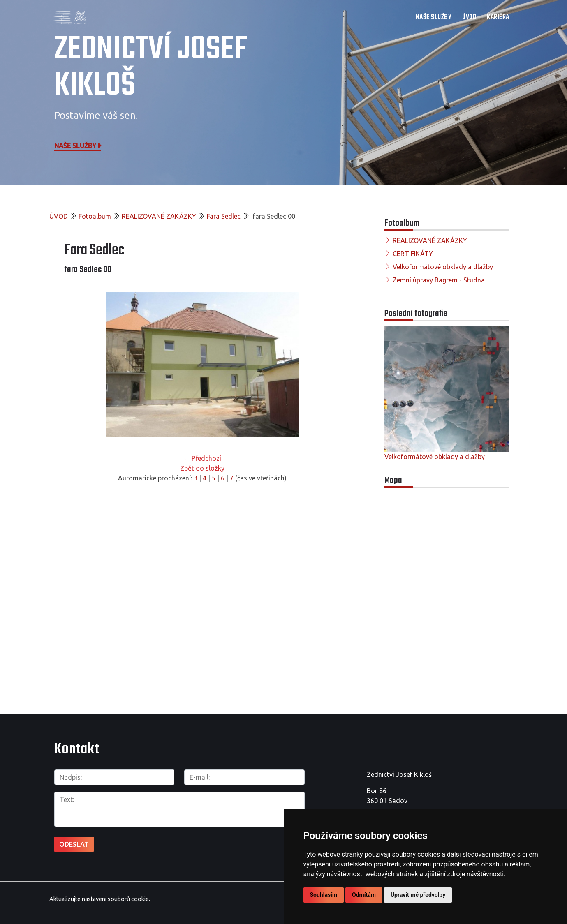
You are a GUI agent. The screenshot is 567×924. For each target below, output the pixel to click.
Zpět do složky (202, 468)
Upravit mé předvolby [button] (418, 895)
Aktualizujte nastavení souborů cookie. (100, 899)
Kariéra (498, 17)
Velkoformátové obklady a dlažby (443, 267)
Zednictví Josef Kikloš (151, 68)
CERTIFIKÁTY (413, 254)
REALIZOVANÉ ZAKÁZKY (159, 216)
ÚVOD (469, 17)
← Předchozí (202, 458)
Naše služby (79, 145)
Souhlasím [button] (324, 895)
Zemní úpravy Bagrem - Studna (439, 280)
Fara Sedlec (224, 216)
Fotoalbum (95, 216)
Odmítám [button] (364, 895)
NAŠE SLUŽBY (434, 17)
